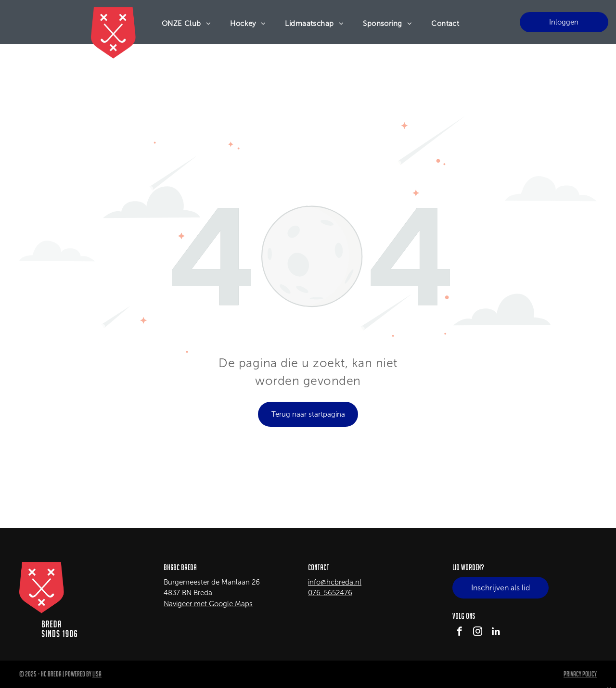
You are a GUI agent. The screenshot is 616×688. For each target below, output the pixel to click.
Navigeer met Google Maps (208, 604)
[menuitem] (186, 24)
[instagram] (478, 633)
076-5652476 (330, 593)
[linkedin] (496, 633)
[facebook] (459, 633)
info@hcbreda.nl (335, 582)
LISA (97, 674)
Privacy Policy (580, 674)
